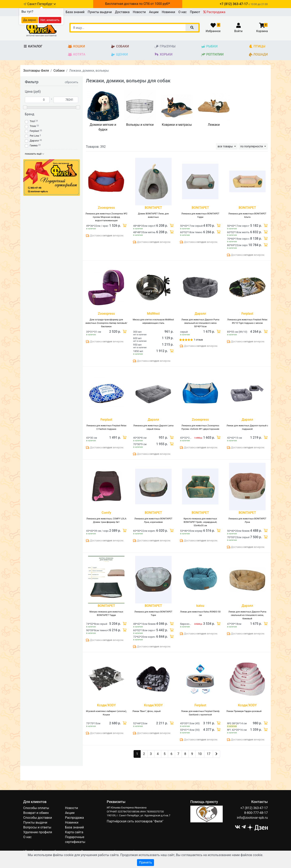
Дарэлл (34, 141)
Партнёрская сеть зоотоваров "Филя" (135, 821)
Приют (195, 12)
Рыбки (209, 47)
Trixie (33, 126)
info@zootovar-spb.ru (252, 818)
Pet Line (34, 136)
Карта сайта (74, 832)
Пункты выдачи (100, 12)
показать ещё (34, 154)
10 (200, 754)
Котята (76, 55)
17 (209, 754)
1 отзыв (198, 340)
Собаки (120, 47)
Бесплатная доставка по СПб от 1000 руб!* (138, 4)
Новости (139, 12)
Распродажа (214, 12)
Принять (145, 862)
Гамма (34, 145)
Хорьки (163, 55)
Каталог (33, 46)
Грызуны (165, 47)
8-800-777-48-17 (256, 813)
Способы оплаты (36, 808)
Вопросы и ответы (37, 827)
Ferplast (34, 131)
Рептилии (212, 55)
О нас (182, 12)
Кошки (76, 47)
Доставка (122, 12)
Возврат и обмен (36, 813)
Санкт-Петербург (42, 4)
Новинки (168, 12)
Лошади (258, 55)
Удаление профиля (38, 832)
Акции (154, 12)
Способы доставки (38, 818)
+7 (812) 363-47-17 (254, 808)
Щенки (119, 55)
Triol (32, 121)
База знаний (75, 12)
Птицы (257, 47)
